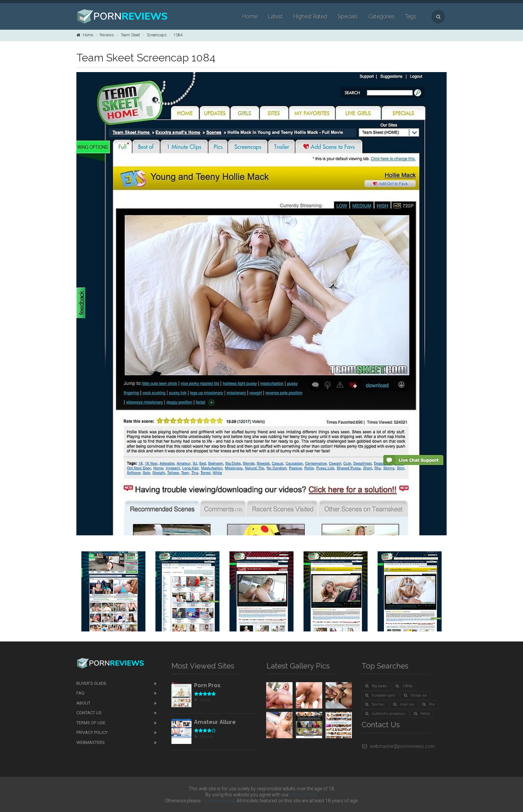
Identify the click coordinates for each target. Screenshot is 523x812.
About (83, 703)
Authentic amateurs (385, 714)
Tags (411, 17)
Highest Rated (310, 17)
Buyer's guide (91, 683)
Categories (382, 17)
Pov (428, 704)
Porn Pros (207, 685)
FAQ (80, 693)
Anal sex (404, 704)
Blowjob (204, 737)
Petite (422, 714)
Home (250, 17)
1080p (404, 686)
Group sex (415, 695)
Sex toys (375, 704)
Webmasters (91, 742)
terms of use (303, 795)
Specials (348, 17)
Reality (202, 700)
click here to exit (218, 801)
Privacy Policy (92, 732)
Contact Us (89, 713)
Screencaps (157, 35)
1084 (178, 35)
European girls (380, 695)
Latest (276, 17)
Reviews (107, 35)
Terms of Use (91, 723)
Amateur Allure (215, 722)
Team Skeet (130, 35)
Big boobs (376, 686)
